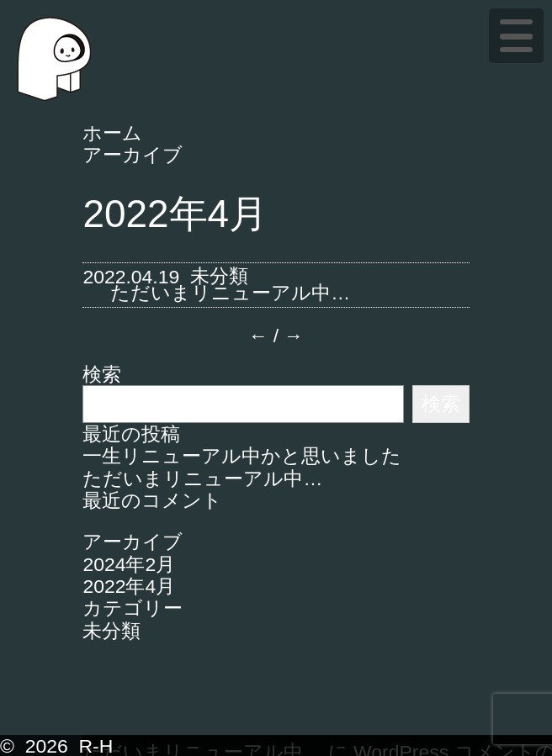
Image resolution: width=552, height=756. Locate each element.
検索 (102, 374)
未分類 (219, 276)
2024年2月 (129, 564)
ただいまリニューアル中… (230, 293)
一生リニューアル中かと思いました (242, 456)
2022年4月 (129, 586)
